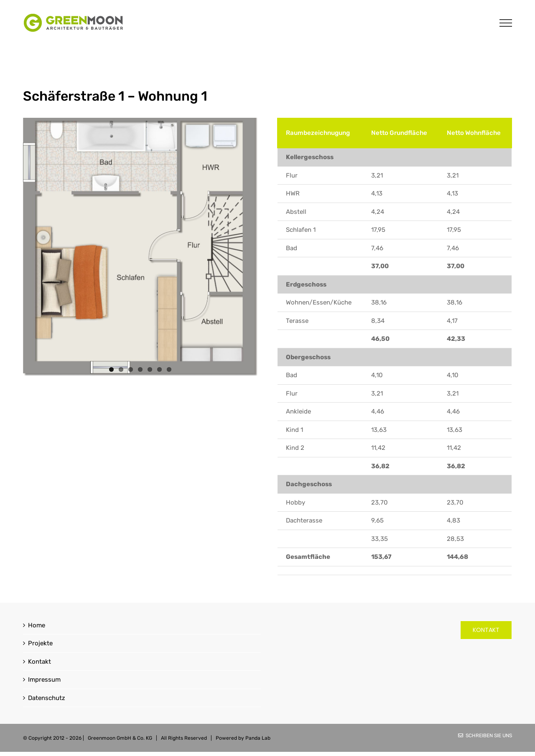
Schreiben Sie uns (485, 736)
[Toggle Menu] (506, 23)
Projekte (40, 643)
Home (37, 625)
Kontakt (39, 662)
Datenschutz (47, 698)
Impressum (44, 680)
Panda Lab (258, 738)
